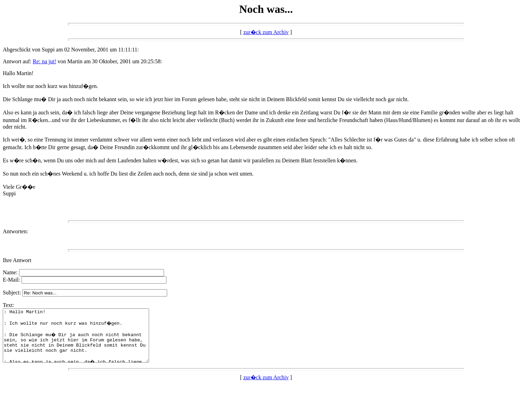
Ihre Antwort (17, 260)
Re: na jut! (44, 61)
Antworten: (15, 231)
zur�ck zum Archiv (266, 32)
